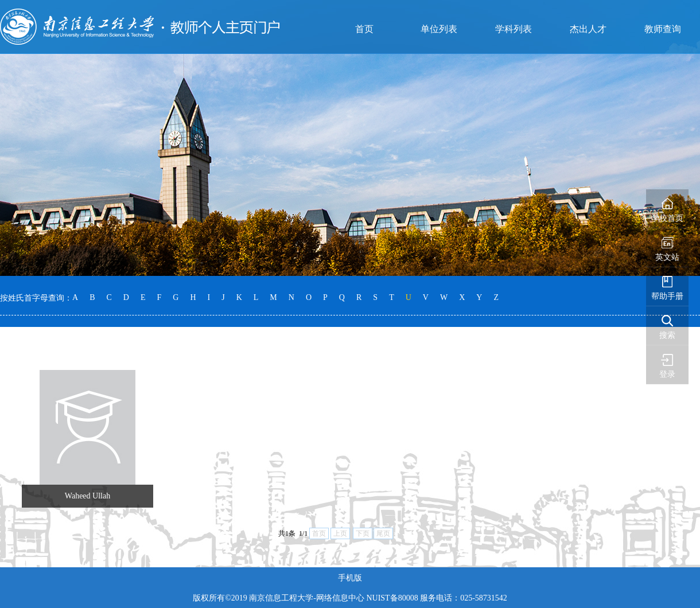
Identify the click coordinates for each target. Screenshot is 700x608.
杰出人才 (588, 29)
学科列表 (514, 29)
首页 (364, 29)
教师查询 (663, 29)
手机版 (350, 578)
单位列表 (439, 29)
